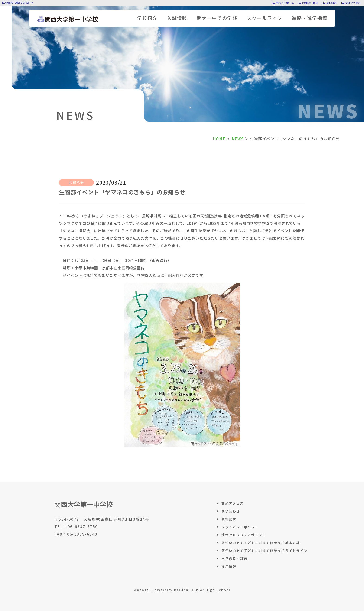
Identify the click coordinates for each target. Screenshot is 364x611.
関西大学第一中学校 (84, 504)
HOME (219, 139)
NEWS (238, 139)
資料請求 (332, 3)
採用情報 (229, 566)
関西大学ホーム (285, 3)
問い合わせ (231, 511)
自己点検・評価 (235, 559)
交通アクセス (353, 3)
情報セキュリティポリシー (244, 535)
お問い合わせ (310, 3)
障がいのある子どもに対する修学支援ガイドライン (264, 551)
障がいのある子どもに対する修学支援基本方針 (261, 543)
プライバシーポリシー (240, 527)
